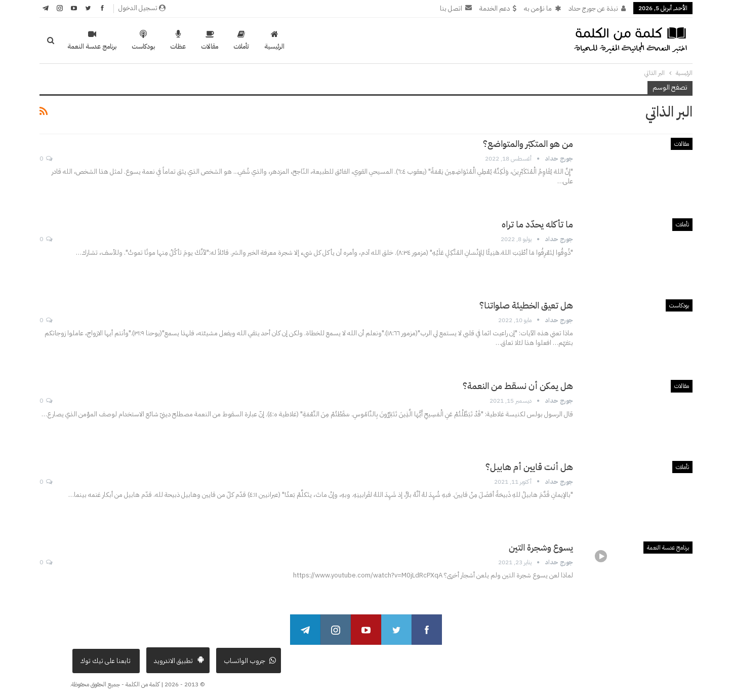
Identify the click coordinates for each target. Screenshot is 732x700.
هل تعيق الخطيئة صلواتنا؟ (526, 305)
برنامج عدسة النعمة (92, 41)
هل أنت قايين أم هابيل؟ (529, 467)
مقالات (210, 41)
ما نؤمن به (542, 8)
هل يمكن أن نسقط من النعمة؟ (518, 386)
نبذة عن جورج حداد (597, 8)
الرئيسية (274, 41)
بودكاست (143, 41)
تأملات (241, 41)
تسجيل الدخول (142, 8)
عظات (178, 41)
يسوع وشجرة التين (541, 547)
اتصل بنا (456, 8)
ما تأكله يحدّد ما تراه (537, 224)
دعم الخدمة (498, 8)
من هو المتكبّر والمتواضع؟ (528, 144)
